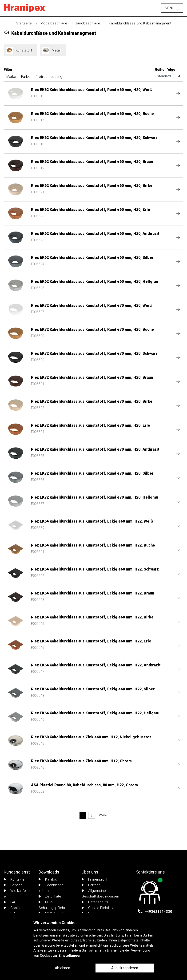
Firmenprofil (94, 879)
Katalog (48, 879)
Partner (91, 885)
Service (13, 885)
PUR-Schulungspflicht (52, 905)
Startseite (24, 23)
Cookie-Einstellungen (14, 911)
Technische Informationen (51, 888)
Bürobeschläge (88, 23)
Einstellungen (70, 956)
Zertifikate (50, 896)
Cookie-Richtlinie (98, 908)
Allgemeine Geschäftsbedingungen (100, 893)
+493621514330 (159, 912)
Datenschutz (95, 902)
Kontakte (14, 879)
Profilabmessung (49, 77)
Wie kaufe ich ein (18, 893)
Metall (53, 50)
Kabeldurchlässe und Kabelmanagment (140, 23)
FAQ (10, 902)
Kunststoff (20, 50)
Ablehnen (62, 968)
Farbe (26, 77)
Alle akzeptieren (125, 968)
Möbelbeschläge (54, 23)
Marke (11, 77)
